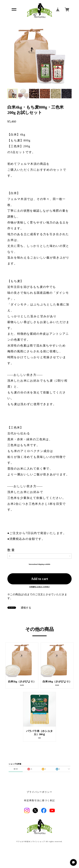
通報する (26, 608)
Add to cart (40, 579)
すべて (16, 769)
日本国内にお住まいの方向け (39, 587)
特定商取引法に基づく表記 (40, 801)
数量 (11, 550)
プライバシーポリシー (40, 792)
